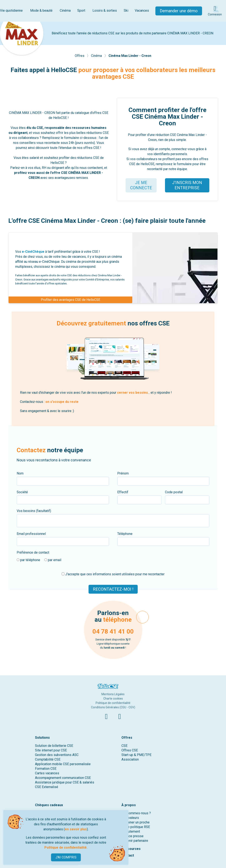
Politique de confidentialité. (66, 847)
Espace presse (132, 836)
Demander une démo (179, 11)
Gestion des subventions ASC (57, 755)
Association (130, 759)
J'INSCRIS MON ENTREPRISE (187, 185)
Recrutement (131, 831)
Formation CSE (46, 769)
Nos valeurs (130, 818)
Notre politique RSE (136, 827)
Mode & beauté (41, 11)
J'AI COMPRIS (66, 857)
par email (53, 560)
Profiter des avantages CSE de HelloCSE (71, 300)
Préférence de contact (33, 552)
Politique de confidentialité (113, 703)
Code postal (174, 492)
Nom (20, 473)
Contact (128, 855)
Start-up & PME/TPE (136, 755)
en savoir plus (76, 829)
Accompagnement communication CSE (63, 778)
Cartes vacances (47, 773)
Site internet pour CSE (51, 750)
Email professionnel (31, 534)
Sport (81, 11)
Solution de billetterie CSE (54, 746)
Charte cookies (113, 699)
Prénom (123, 473)
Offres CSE (130, 750)
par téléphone (28, 560)
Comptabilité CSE (48, 759)
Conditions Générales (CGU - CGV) (113, 707)
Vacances (142, 11)
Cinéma (65, 11)
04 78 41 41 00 (113, 631)
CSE (124, 746)
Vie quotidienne (11, 11)
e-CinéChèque (33, 252)
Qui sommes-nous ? (136, 813)
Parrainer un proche (135, 822)
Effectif (123, 492)
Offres (80, 56)
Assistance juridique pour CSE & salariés (65, 782)
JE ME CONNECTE (141, 185)
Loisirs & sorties (105, 11)
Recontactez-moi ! (113, 589)
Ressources (131, 849)
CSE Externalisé (47, 787)
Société (22, 492)
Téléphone (125, 534)
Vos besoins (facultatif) (34, 511)
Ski (126, 11)
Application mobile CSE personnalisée (63, 764)
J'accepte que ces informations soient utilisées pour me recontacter (113, 574)
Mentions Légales (113, 694)
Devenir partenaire (135, 841)
